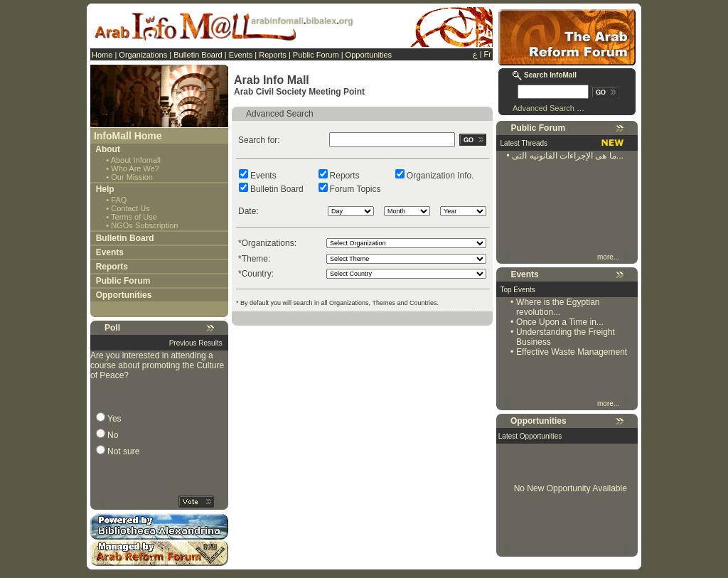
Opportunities (369, 55)
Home (102, 55)
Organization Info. (440, 176)
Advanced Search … (548, 108)
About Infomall (136, 160)
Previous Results (196, 343)
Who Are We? (135, 168)
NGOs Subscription (144, 225)
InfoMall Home (128, 136)
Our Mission (132, 177)
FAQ (119, 200)
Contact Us (130, 208)
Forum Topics (355, 189)
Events (241, 55)
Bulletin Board (198, 55)
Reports (273, 55)
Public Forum (316, 55)
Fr (488, 54)
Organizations (143, 55)
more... (609, 257)
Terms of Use (134, 217)
